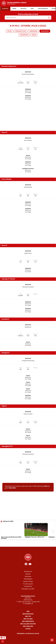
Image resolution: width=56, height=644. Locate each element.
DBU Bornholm (28, 614)
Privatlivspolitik (28, 584)
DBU (28, 612)
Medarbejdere (28, 579)
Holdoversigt (45, 31)
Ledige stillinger (28, 582)
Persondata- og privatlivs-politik (28, 634)
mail (46, 486)
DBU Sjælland (28, 626)
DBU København (28, 621)
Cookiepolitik (28, 586)
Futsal (28, 629)
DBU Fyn (28, 616)
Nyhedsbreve (28, 572)
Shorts (28, 81)
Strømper (35, 81)
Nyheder (28, 574)
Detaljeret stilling (21, 31)
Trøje (21, 81)
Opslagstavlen (24, 35)
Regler (34, 35)
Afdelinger (28, 577)
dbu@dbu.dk (29, 604)
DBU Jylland (28, 619)
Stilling (9, 31)
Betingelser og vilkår (28, 589)
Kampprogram (33, 31)
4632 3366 (12, 488)
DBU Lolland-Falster (28, 624)
